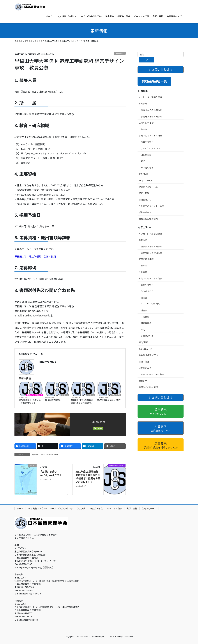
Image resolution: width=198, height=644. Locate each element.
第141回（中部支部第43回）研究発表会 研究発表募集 (83, 401)
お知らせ (120, 53)
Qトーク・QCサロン (150, 148)
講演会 (144, 298)
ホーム (20, 508)
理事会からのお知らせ (151, 110)
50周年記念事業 (146, 123)
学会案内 (81, 508)
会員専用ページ (149, 508)
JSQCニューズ (145, 180)
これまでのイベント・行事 (151, 206)
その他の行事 (147, 167)
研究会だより (145, 200)
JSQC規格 (143, 174)
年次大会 (145, 317)
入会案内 (143, 272)
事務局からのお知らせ (34, 395)
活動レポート (145, 212)
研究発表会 (146, 155)
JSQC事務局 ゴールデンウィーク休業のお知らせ (30, 401)
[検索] (147, 60)
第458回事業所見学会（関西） (109, 400)
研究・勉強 (144, 193)
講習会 (144, 310)
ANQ (143, 161)
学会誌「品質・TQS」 (149, 187)
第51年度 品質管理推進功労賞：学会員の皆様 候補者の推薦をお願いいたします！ (88, 477)
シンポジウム (147, 291)
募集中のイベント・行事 (150, 136)
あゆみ (144, 129)
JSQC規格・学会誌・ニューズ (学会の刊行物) (50, 508)
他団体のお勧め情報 (49, 454)
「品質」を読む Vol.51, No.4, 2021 (50, 473)
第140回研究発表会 (53, 400)
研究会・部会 (96, 508)
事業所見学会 (116, 395)
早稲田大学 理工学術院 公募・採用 (35, 256)
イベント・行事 (115, 508)
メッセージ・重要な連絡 (150, 97)
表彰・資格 (132, 508)
